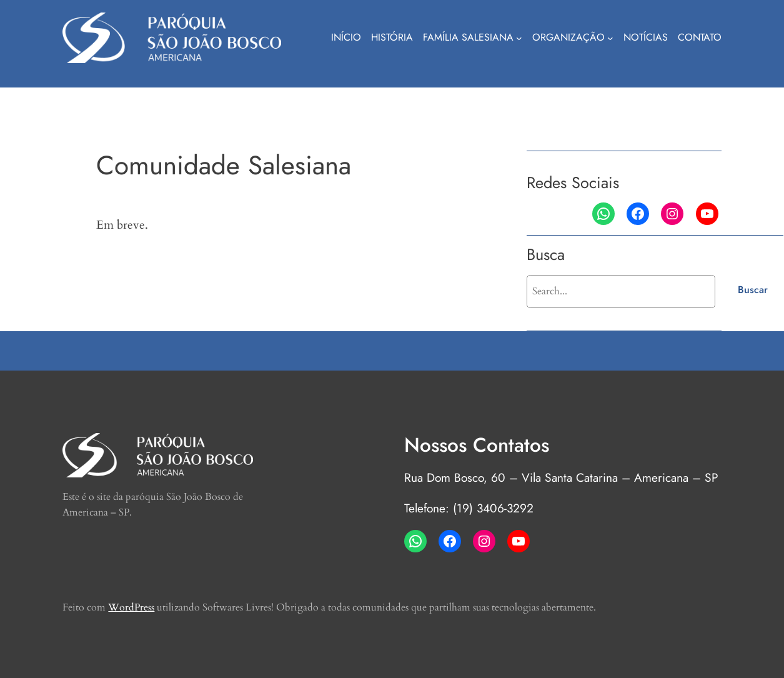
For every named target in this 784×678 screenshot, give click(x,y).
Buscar (753, 290)
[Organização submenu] (610, 38)
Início (346, 37)
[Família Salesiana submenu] (519, 38)
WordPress (131, 607)
